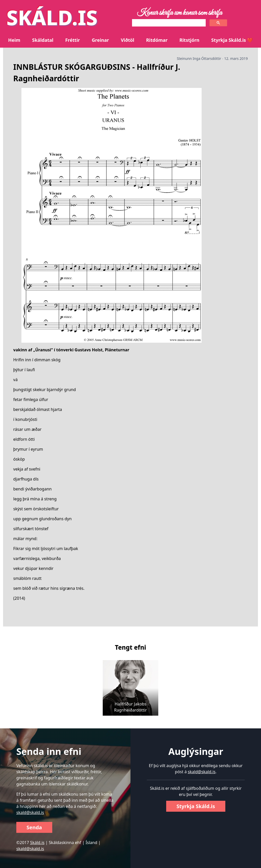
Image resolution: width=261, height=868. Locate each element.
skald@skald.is (30, 812)
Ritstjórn (189, 40)
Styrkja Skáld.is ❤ (232, 40)
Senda (34, 827)
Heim (14, 40)
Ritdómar (157, 40)
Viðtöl (128, 40)
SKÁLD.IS (52, 17)
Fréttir (73, 40)
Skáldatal (43, 40)
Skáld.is (37, 843)
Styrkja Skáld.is (196, 806)
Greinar (100, 40)
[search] (168, 23)
